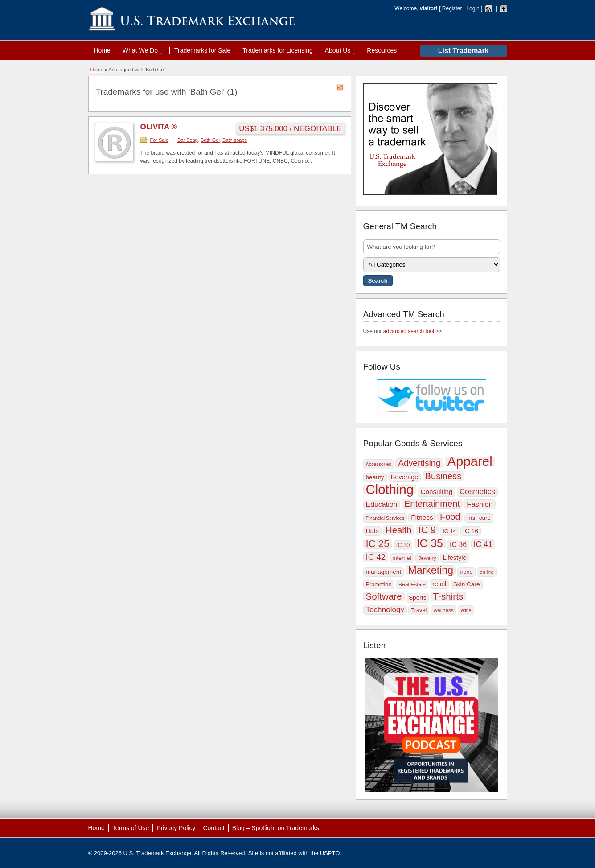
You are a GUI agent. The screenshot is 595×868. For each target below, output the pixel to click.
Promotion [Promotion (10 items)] (379, 584)
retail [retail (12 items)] (439, 584)
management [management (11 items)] (384, 572)
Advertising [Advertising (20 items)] (419, 463)
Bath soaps (235, 140)
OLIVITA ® (159, 127)
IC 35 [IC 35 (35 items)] (430, 543)
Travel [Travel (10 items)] (419, 610)
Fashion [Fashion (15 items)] (480, 504)
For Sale (160, 140)
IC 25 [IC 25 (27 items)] (378, 544)
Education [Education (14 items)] (382, 504)
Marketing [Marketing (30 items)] (431, 570)
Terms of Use (131, 828)
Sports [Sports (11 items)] (417, 598)
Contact (213, 828)
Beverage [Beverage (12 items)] (404, 477)
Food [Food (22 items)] (450, 517)
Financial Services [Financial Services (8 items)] (385, 518)
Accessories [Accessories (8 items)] (379, 464)
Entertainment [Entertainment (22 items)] (432, 504)
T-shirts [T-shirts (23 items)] (448, 596)
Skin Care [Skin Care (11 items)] (467, 584)
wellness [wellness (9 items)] (444, 610)
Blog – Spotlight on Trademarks (276, 828)
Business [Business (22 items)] (443, 476)
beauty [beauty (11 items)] (375, 477)
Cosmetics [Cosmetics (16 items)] (477, 492)
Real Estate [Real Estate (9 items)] (412, 584)
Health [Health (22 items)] (398, 530)
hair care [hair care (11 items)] (479, 518)
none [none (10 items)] (466, 572)
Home (102, 50)
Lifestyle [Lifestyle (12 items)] (455, 558)
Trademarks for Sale (202, 50)
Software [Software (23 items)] (384, 596)
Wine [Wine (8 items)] (466, 610)
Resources (382, 50)
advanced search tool (409, 331)
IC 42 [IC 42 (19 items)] (376, 557)
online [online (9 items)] (487, 572)
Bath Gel (210, 140)
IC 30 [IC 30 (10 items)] (403, 545)
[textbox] (432, 247)
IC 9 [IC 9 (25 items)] (427, 530)
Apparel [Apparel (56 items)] (470, 461)
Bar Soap (188, 140)
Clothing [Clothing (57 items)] (390, 490)
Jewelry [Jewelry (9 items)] (427, 558)
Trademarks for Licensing (277, 50)
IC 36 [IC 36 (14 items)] (458, 545)
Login (473, 8)
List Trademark (464, 51)
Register (452, 8)
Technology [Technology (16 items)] (385, 610)
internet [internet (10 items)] (402, 558)
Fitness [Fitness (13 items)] (422, 517)
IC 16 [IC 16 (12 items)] (471, 531)
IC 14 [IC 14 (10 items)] (449, 531)
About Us (339, 50)
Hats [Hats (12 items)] (373, 531)
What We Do (141, 50)
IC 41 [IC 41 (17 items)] (483, 544)
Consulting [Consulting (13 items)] (436, 492)
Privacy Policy (176, 828)
